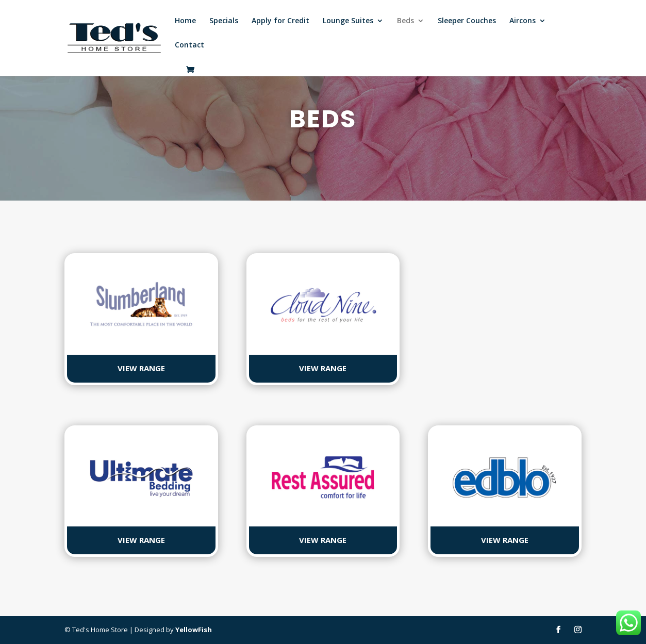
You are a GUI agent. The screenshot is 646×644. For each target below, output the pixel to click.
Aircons (523, 21)
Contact (189, 45)
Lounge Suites (348, 21)
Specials (224, 21)
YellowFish (194, 630)
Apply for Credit (280, 21)
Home (185, 21)
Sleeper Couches (467, 21)
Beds (405, 21)
